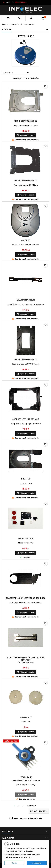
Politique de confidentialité (17, 857)
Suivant (32, 806)
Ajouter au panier (26, 135)
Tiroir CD (26, 479)
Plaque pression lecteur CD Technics (26, 598)
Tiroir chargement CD (26, 121)
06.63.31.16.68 (21, 2)
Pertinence (17, 73)
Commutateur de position (26, 780)
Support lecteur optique (26, 419)
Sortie (14, 863)
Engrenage (26, 717)
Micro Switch (26, 538)
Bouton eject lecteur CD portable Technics (26, 659)
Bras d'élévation (26, 300)
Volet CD (26, 240)
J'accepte (37, 863)
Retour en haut (39, 811)
